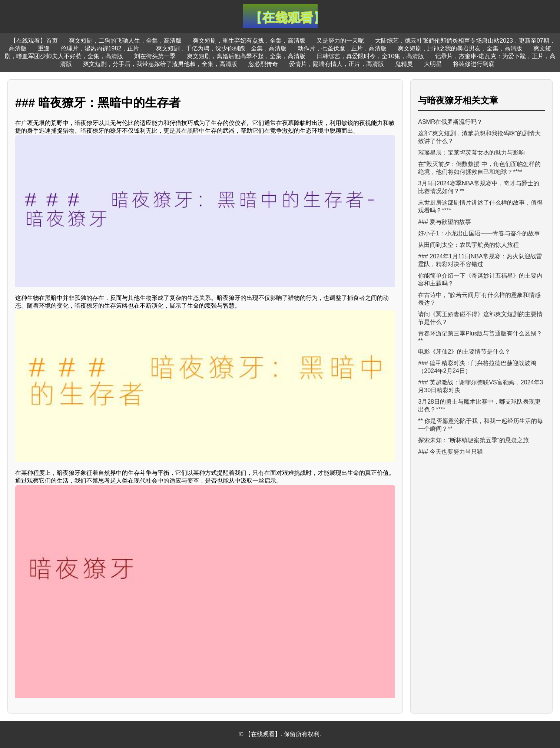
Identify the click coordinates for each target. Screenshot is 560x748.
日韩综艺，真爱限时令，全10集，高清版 (370, 56)
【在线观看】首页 (34, 41)
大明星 (433, 64)
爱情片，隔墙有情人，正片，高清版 (337, 64)
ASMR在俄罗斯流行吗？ (450, 122)
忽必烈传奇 (263, 64)
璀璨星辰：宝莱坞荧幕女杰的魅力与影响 (471, 153)
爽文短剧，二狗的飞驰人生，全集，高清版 (125, 41)
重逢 (44, 48)
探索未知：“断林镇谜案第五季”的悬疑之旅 (473, 440)
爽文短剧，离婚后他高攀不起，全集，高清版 (246, 56)
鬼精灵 (404, 64)
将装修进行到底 (474, 64)
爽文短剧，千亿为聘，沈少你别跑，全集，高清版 (221, 48)
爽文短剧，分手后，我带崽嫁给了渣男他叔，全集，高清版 (160, 64)
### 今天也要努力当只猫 (450, 452)
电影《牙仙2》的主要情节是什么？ (464, 352)
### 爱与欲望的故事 (445, 222)
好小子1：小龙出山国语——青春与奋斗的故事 (479, 233)
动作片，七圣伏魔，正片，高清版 (342, 48)
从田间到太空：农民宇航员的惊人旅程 (468, 245)
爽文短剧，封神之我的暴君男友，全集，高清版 (460, 48)
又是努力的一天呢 (340, 41)
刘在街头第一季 (155, 56)
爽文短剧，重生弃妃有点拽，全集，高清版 (249, 41)
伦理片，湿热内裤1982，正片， (103, 48)
